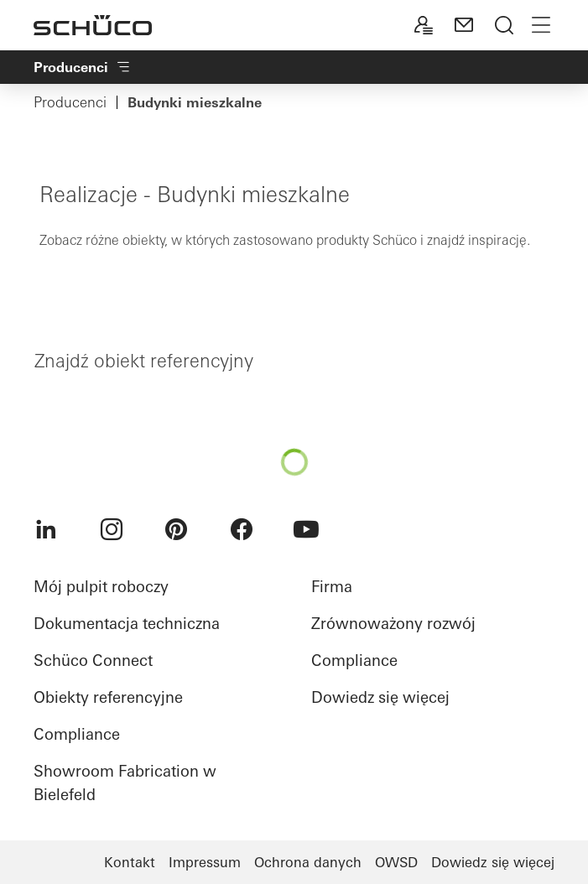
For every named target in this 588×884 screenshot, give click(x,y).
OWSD (396, 862)
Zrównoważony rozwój (393, 624)
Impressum (205, 862)
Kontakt (130, 862)
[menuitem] (46, 529)
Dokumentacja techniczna (127, 624)
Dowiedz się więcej (380, 697)
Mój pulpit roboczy (101, 587)
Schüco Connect (93, 660)
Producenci (70, 102)
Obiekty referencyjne (108, 697)
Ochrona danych (308, 862)
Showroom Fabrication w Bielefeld (125, 783)
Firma (332, 587)
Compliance (77, 734)
